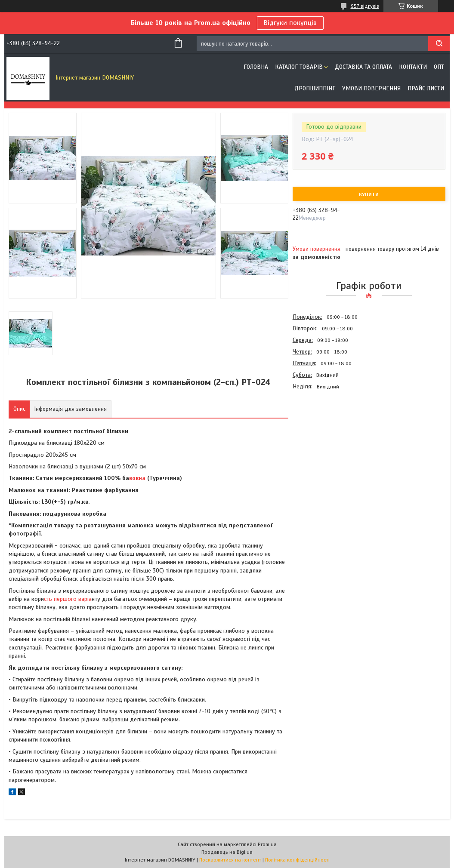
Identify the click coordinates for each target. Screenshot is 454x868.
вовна (137, 478)
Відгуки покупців (290, 23)
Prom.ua (267, 844)
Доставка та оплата (363, 67)
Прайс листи (426, 88)
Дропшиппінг (315, 88)
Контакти (413, 67)
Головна (256, 67)
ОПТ (439, 67)
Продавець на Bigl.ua (227, 852)
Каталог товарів (299, 67)
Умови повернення (371, 88)
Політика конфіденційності (297, 860)
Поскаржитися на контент (230, 860)
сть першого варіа (68, 599)
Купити (369, 194)
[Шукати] (439, 44)
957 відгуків (365, 6)
